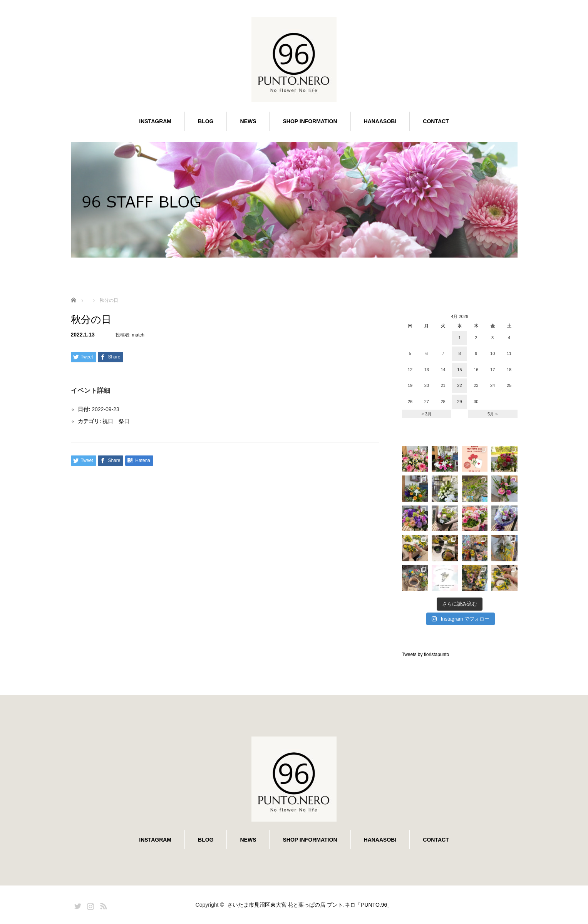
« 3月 (427, 414)
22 (459, 385)
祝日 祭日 (116, 421)
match (138, 335)
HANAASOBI (380, 121)
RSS (102, 905)
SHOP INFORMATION (310, 121)
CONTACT (436, 121)
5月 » (493, 414)
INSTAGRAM (155, 121)
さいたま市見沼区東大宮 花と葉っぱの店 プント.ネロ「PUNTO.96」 (310, 905)
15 (459, 370)
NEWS (248, 121)
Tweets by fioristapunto (426, 654)
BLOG (206, 121)
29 (459, 402)
